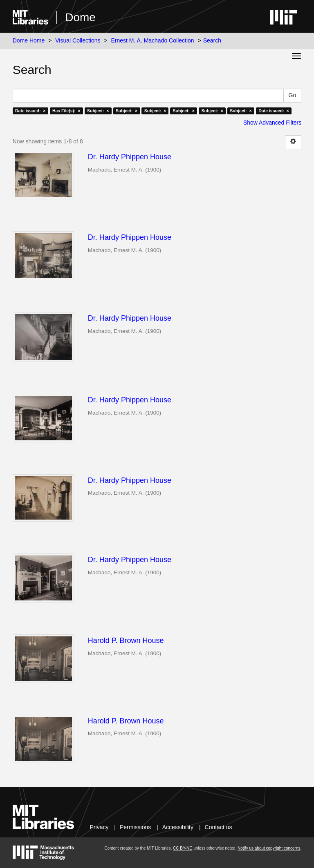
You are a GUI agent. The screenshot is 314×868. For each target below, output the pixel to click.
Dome (80, 17)
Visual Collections (78, 40)
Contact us (219, 827)
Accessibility (178, 827)
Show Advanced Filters (272, 123)
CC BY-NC (183, 848)
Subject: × (98, 111)
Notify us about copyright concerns (269, 848)
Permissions (135, 827)
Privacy (99, 827)
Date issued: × (30, 111)
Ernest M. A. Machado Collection (153, 40)
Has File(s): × (66, 111)
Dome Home (29, 40)
